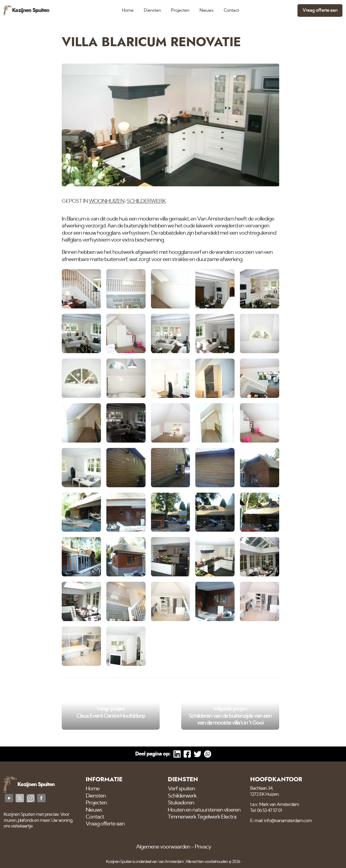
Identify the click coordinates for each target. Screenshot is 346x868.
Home (128, 10)
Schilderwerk (146, 201)
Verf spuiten (181, 789)
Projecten (180, 10)
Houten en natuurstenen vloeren (204, 810)
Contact (231, 10)
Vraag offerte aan (320, 10)
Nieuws (207, 10)
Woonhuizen (106, 201)
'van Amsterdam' (171, 862)
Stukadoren (181, 803)
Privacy (203, 847)
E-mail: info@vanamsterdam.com (281, 821)
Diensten (152, 10)
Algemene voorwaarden (163, 847)
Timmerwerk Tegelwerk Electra (202, 817)
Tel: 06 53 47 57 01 (266, 811)
